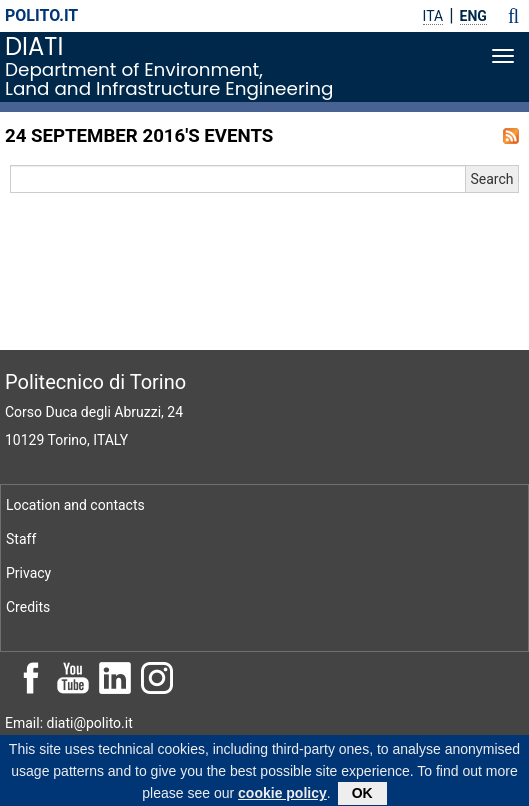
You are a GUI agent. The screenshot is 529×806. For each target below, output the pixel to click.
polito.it (41, 15)
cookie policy (282, 796)
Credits (28, 607)
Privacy (28, 573)
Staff (21, 539)
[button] (513, 16)
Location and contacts (75, 505)
